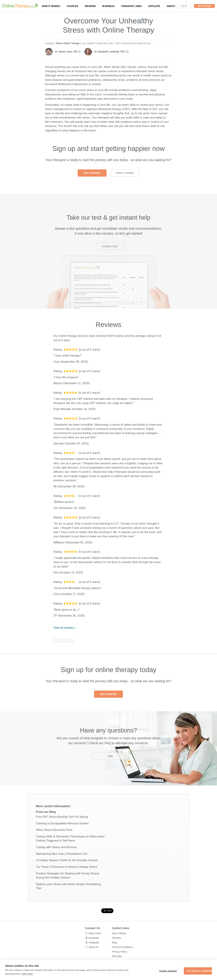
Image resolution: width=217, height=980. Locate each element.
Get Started (204, 6)
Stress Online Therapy (68, 43)
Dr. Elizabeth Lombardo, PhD (110, 52)
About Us (93, 947)
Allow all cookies (192, 971)
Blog (114, 942)
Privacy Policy (119, 952)
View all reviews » (65, 628)
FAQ (110, 756)
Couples (73, 6)
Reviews (90, 6)
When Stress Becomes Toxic (54, 830)
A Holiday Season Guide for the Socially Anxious (67, 860)
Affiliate (154, 6)
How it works (51, 6)
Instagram (94, 942)
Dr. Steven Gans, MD (66, 52)
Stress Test (110, 246)
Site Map (117, 956)
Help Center (95, 933)
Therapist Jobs (131, 6)
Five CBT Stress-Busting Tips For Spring (62, 817)
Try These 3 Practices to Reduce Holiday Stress (67, 867)
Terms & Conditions (122, 947)
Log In (184, 6)
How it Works (125, 173)
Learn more (39, 974)
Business (108, 6)
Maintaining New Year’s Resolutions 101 (62, 854)
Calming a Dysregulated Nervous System (62, 823)
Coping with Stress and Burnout (56, 847)
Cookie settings (149, 971)
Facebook (94, 938)
